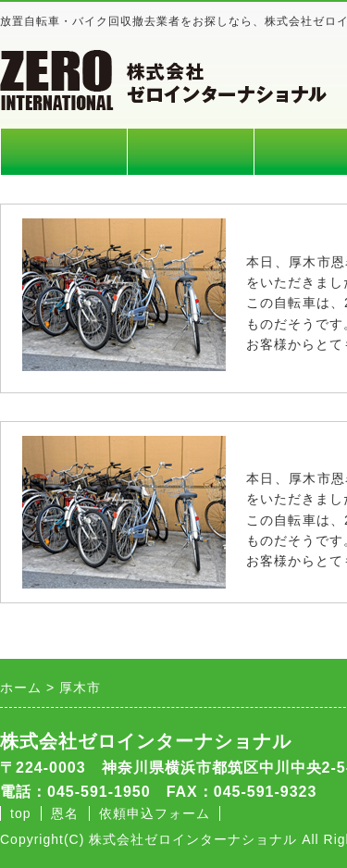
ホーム (64, 152)
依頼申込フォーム (155, 813)
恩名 (65, 813)
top (20, 813)
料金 (191, 152)
